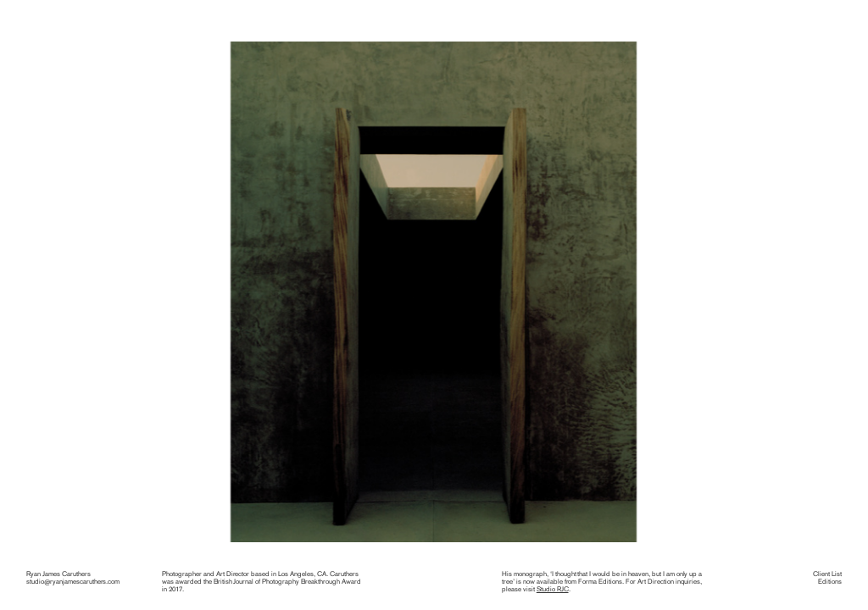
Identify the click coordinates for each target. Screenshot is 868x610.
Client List (827, 574)
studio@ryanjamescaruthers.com (73, 581)
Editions (830, 581)
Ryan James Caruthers (58, 574)
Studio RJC (553, 589)
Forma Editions (600, 581)
